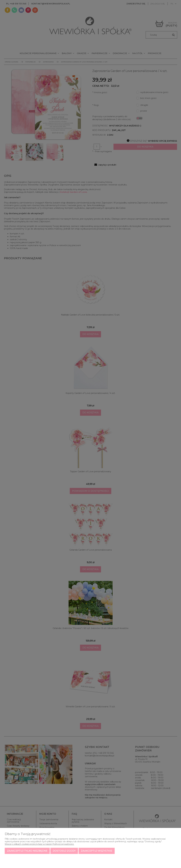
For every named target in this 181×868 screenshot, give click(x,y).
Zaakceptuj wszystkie (97, 851)
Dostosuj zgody (64, 851)
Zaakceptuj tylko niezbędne (27, 851)
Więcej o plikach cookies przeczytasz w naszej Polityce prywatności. (39, 844)
